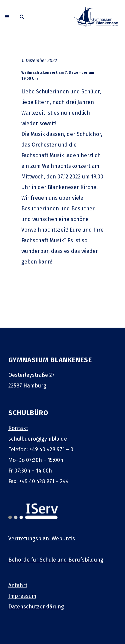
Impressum (22, 596)
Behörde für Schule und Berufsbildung (56, 560)
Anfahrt (18, 585)
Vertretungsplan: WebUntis (42, 538)
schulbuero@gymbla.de (38, 439)
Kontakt (18, 428)
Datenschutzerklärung (36, 607)
